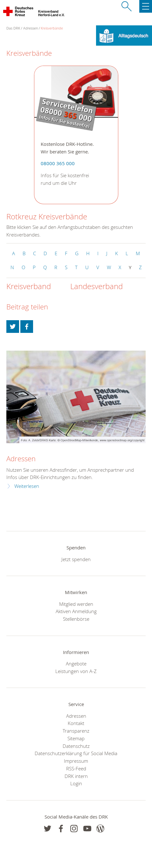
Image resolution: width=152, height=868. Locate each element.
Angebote (76, 664)
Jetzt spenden (76, 559)
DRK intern (76, 776)
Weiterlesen (27, 486)
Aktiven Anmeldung (76, 611)
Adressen (31, 28)
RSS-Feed (76, 768)
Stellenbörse (76, 619)
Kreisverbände (52, 28)
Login (76, 783)
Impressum (76, 761)
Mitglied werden (76, 604)
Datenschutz (76, 746)
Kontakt (76, 723)
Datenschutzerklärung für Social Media (76, 753)
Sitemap (76, 738)
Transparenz (76, 731)
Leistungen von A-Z (76, 671)
